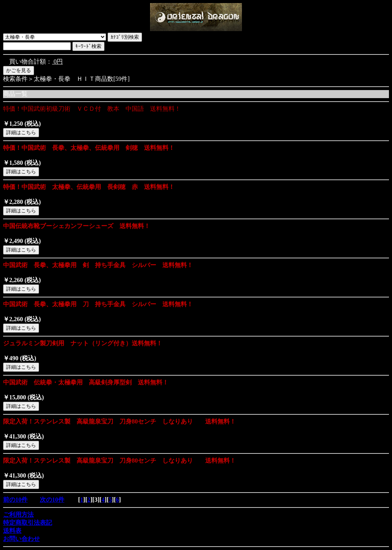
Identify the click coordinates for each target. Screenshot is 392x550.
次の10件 (52, 500)
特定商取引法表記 (28, 523)
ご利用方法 (18, 515)
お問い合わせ (21, 539)
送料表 (12, 531)
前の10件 (15, 500)
